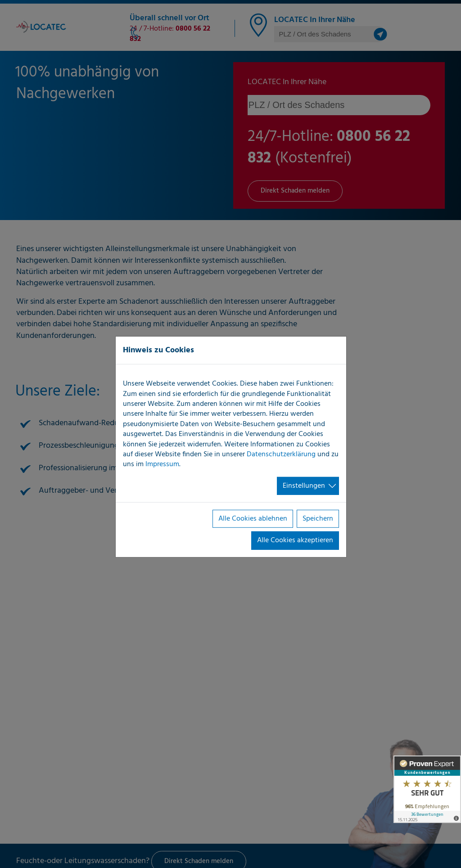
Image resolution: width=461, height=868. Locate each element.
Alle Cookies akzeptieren (295, 540)
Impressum (162, 464)
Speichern (318, 519)
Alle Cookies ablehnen (253, 519)
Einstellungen (304, 486)
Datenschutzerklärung (281, 454)
